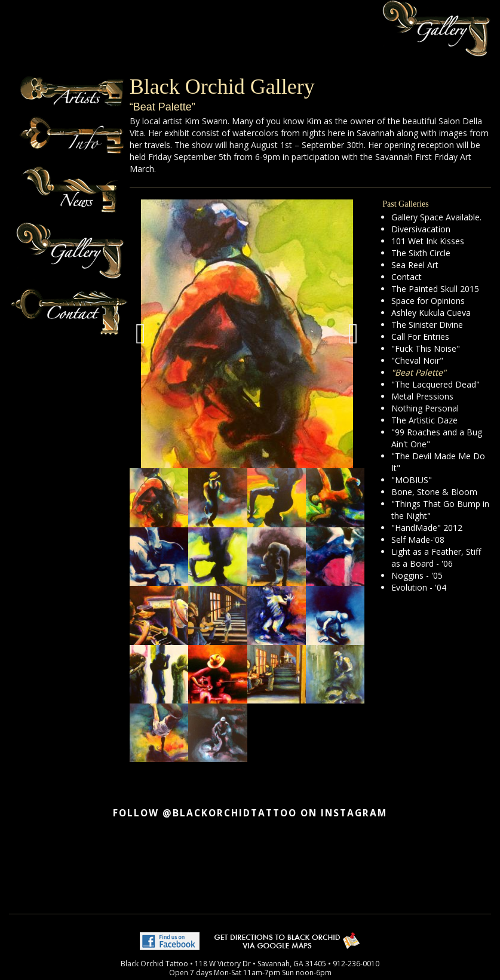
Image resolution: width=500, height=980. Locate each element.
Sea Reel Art (415, 265)
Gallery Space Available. (436, 217)
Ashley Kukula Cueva (431, 313)
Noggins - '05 (417, 575)
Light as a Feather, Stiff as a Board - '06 (436, 557)
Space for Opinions (428, 301)
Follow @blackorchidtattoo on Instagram (250, 813)
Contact (407, 277)
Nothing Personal (425, 408)
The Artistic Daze (424, 420)
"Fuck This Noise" (426, 348)
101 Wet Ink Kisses (428, 241)
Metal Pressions (422, 396)
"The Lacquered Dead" (435, 384)
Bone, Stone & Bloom (434, 492)
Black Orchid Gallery (222, 87)
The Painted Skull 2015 (435, 289)
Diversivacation (421, 229)
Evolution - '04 (419, 587)
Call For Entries (420, 337)
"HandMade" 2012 (427, 528)
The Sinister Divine (427, 325)
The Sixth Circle (421, 253)
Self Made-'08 (418, 540)
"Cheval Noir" (417, 360)
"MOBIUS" (412, 480)
